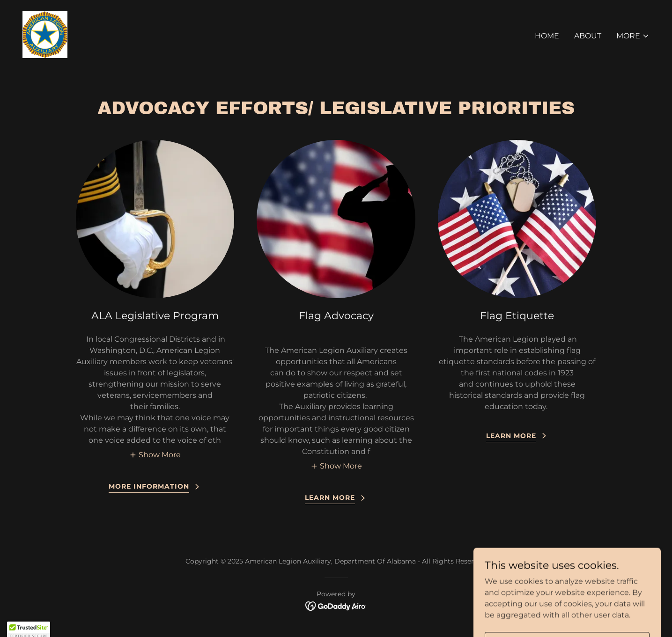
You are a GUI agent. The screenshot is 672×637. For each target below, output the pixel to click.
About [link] (588, 36)
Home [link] (547, 36)
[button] (633, 36)
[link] (45, 34)
